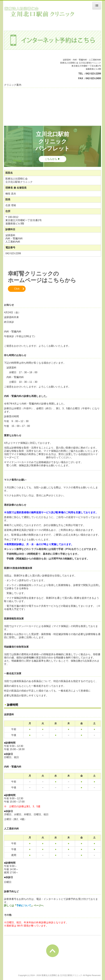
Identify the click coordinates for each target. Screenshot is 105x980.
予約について (24, 905)
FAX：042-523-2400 (90, 78)
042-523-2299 (93, 74)
